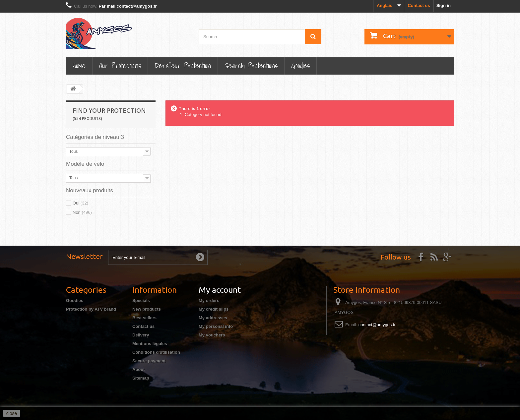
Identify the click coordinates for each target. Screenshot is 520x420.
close (12, 413)
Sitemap (141, 378)
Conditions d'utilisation (156, 352)
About (139, 369)
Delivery (141, 335)
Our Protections (120, 65)
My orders (209, 300)
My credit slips (214, 309)
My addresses (213, 318)
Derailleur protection (183, 65)
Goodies (300, 65)
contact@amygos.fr (377, 325)
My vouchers (212, 335)
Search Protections (251, 65)
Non (82, 212)
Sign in (444, 5)
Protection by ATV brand (91, 309)
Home (79, 65)
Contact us (419, 5)
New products (147, 309)
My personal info (216, 326)
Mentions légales (150, 344)
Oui (80, 203)
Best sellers (144, 318)
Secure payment (149, 361)
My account (220, 290)
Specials (141, 300)
